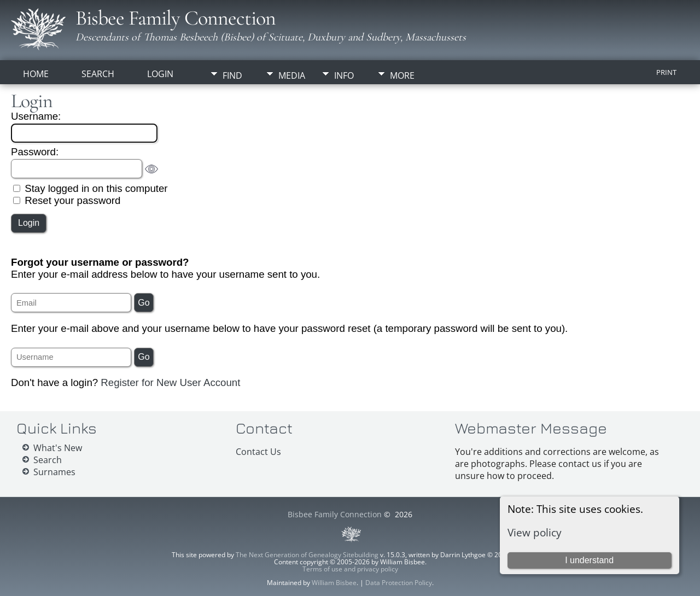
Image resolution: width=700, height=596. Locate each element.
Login (160, 74)
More (402, 75)
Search (98, 74)
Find (232, 75)
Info (344, 75)
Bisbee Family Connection (176, 18)
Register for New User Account (170, 382)
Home (36, 74)
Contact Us (258, 452)
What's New (58, 448)
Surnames (54, 472)
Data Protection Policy (399, 583)
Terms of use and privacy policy (350, 569)
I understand (589, 560)
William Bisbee (334, 583)
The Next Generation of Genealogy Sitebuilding (307, 555)
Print (666, 72)
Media (292, 75)
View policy (535, 532)
